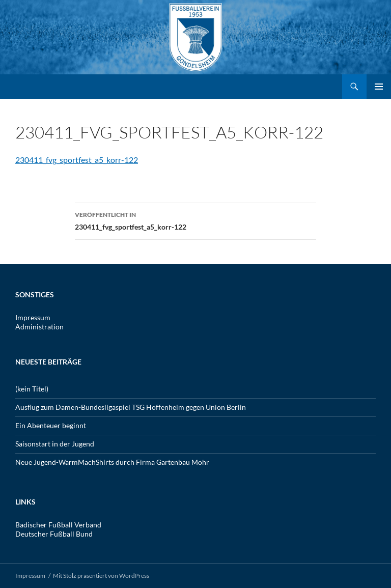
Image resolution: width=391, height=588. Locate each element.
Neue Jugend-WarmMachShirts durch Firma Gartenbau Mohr (112, 462)
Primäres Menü (379, 87)
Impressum (33, 317)
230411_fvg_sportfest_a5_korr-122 (77, 160)
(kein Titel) (32, 389)
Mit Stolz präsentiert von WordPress (101, 576)
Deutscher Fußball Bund (54, 534)
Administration (39, 327)
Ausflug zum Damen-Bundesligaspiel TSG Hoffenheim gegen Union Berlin (131, 407)
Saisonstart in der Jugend (55, 444)
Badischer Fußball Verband (58, 525)
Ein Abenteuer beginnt (51, 425)
